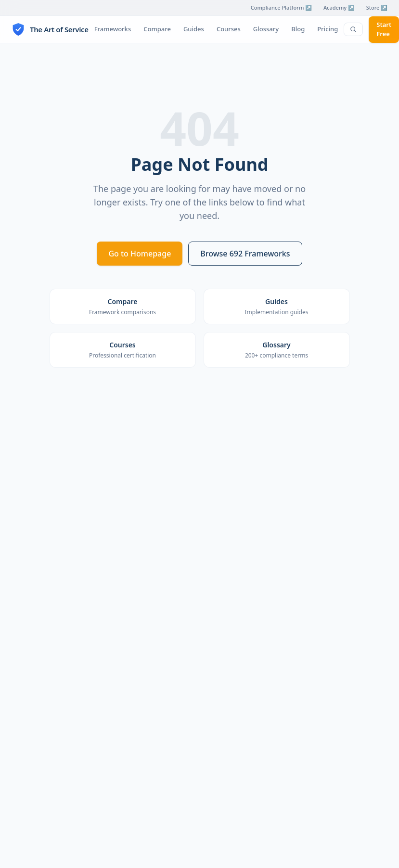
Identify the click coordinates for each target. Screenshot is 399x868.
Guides (194, 29)
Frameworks (113, 29)
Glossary (266, 29)
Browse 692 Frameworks (245, 254)
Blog (298, 29)
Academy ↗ (339, 7)
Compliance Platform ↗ (281, 7)
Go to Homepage (140, 254)
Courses (229, 29)
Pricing (328, 29)
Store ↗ (377, 7)
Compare (157, 29)
